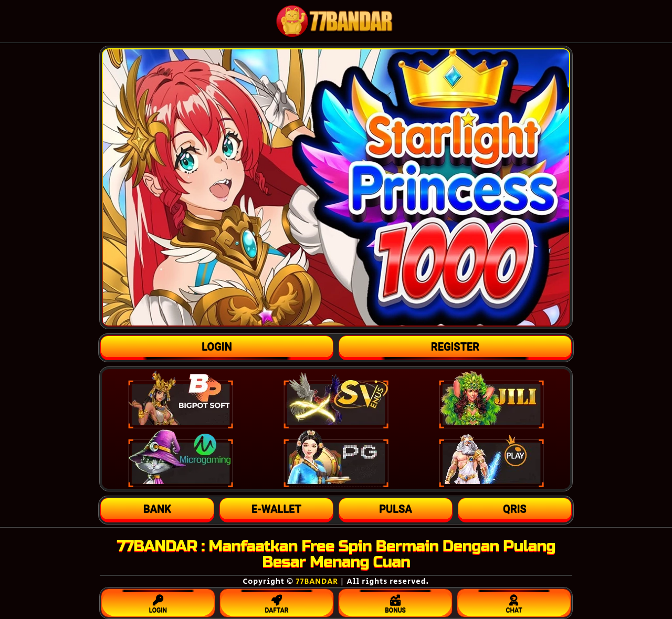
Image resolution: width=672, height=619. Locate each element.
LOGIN (158, 602)
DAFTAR (277, 602)
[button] (157, 509)
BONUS (395, 602)
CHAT (514, 602)
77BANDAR (317, 581)
